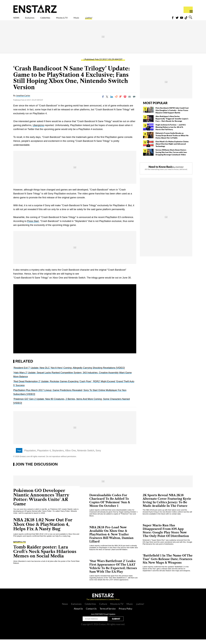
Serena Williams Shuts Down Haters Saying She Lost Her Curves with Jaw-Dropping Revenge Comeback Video (171, 157)
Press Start (33, 226)
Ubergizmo (38, 130)
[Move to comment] (134, 101)
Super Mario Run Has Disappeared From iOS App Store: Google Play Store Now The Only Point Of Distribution (166, 535)
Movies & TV (81, 19)
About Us (78, 613)
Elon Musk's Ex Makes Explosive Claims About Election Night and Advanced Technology (172, 148)
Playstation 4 (44, 455)
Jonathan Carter (23, 100)
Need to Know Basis (161, 171)
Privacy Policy (126, 613)
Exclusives (36, 19)
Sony (98, 455)
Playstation (30, 455)
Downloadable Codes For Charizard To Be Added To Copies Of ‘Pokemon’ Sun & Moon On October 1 (110, 505)
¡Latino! (116, 19)
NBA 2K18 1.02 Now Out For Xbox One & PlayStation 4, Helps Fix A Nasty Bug (43, 529)
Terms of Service (108, 613)
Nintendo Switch (86, 455)
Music (100, 19)
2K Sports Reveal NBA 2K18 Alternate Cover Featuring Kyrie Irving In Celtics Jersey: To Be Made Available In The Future (167, 505)
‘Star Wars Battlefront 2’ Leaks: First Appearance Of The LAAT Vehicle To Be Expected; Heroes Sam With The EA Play (113, 571)
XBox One (70, 455)
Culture (103, 608)
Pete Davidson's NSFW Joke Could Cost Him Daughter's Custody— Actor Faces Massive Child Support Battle (172, 115)
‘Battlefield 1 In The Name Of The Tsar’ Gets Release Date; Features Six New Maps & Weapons (168, 564)
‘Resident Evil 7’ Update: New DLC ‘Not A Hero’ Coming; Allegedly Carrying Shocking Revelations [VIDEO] (69, 372)
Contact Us (91, 613)
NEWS (18, 19)
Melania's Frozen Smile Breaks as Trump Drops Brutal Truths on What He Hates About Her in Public (172, 140)
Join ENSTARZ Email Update (103, 619)
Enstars (35, 9)
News (65, 608)
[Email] (130, 101)
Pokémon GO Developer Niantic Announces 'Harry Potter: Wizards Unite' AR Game (41, 502)
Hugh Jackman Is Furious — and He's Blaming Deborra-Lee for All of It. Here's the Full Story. (171, 132)
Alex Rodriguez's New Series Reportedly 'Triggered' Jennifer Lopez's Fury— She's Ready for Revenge (172, 123)
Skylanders (58, 455)
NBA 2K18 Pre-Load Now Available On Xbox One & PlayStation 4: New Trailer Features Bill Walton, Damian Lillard (111, 539)
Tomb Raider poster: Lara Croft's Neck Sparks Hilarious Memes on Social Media (45, 556)
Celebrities (57, 19)
